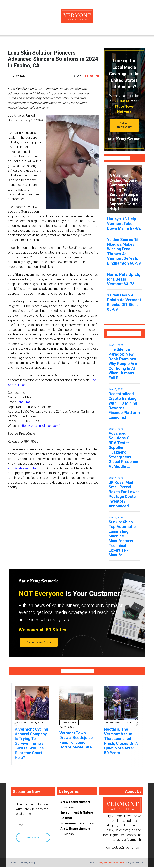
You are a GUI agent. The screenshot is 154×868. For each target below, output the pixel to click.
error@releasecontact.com (27, 468)
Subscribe (33, 837)
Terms (13, 862)
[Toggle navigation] (77, 30)
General (66, 818)
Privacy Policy (28, 862)
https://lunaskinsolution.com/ (40, 426)
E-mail (20, 825)
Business (67, 807)
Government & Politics (77, 823)
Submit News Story (124, 125)
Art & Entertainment (75, 802)
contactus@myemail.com (124, 847)
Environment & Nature (77, 812)
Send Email (24, 402)
